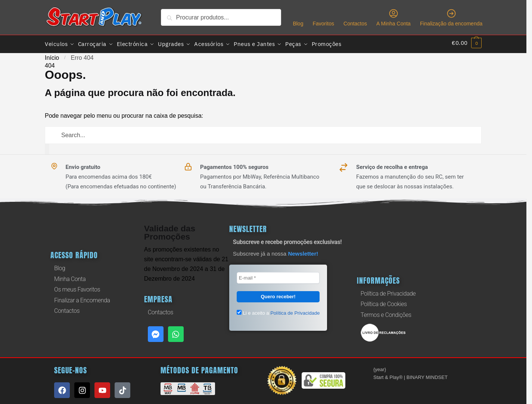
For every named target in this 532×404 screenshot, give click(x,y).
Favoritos (323, 24)
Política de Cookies (384, 302)
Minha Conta (70, 277)
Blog (298, 24)
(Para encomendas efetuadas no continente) (121, 185)
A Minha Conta (393, 17)
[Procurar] (47, 147)
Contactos (355, 24)
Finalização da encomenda (451, 17)
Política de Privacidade (388, 292)
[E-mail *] (278, 276)
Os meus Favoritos (77, 288)
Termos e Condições (386, 313)
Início (52, 56)
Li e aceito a (278, 311)
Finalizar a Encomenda (82, 298)
